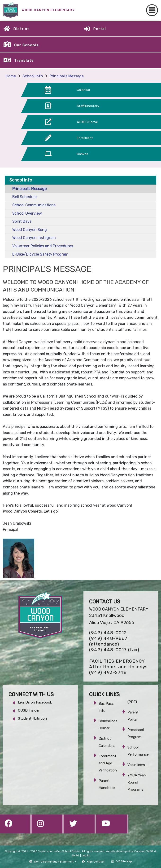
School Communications (34, 205)
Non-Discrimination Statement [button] (54, 862)
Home (11, 76)
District (21, 29)
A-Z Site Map (122, 861)
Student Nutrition (32, 718)
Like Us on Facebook (35, 702)
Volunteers (136, 765)
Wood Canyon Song (30, 230)
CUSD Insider (29, 710)
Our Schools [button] (26, 45)
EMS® (76, 856)
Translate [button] (24, 61)
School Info (33, 76)
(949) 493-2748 (108, 672)
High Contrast (96, 862)
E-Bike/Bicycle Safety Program (40, 254)
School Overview (27, 213)
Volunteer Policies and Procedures (43, 246)
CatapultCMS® (144, 851)
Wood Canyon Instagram (34, 238)
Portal (100, 29)
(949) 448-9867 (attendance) (108, 641)
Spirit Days (22, 221)
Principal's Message (67, 76)
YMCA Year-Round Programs (137, 782)
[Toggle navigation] (152, 10)
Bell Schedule (24, 197)
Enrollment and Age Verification (108, 763)
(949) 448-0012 (108, 633)
